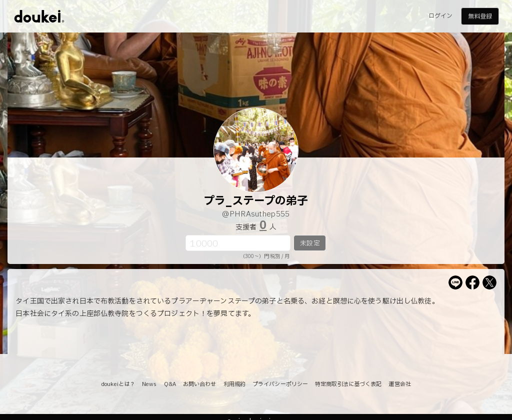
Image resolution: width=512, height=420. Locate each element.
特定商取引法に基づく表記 (348, 384)
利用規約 (234, 384)
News (149, 384)
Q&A (170, 384)
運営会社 (399, 384)
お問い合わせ (200, 384)
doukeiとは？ (118, 384)
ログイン (440, 16)
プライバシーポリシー (280, 384)
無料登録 (480, 16)
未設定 (310, 243)
